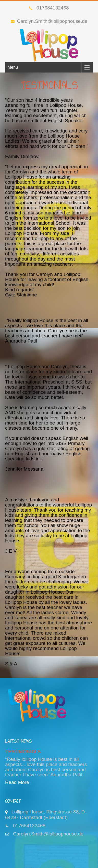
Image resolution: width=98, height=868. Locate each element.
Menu (13, 67)
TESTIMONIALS (23, 752)
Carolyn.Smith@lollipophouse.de (49, 21)
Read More (17, 782)
